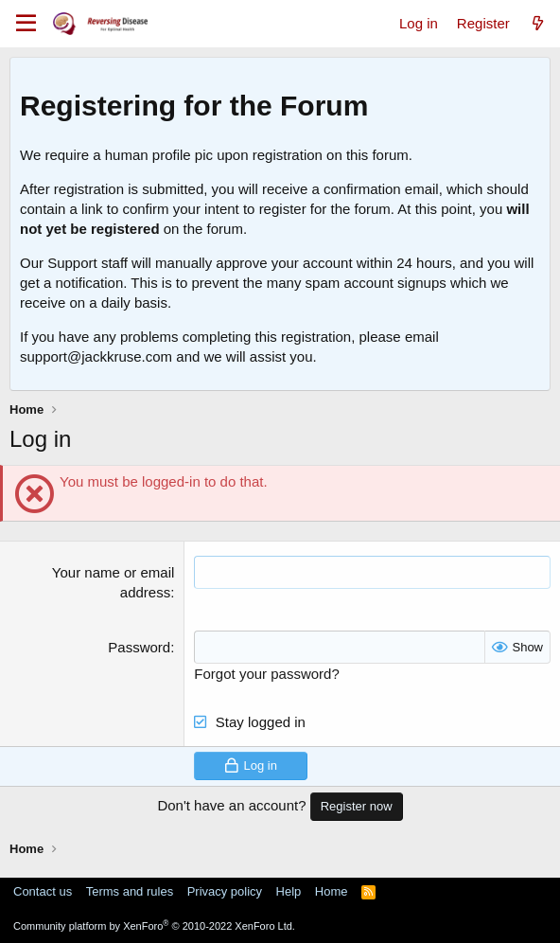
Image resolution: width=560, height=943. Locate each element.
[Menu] (26, 24)
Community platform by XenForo (154, 926)
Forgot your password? (266, 674)
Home (332, 891)
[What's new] (538, 23)
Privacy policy (225, 891)
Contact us (43, 891)
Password (139, 647)
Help (289, 891)
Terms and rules (130, 891)
